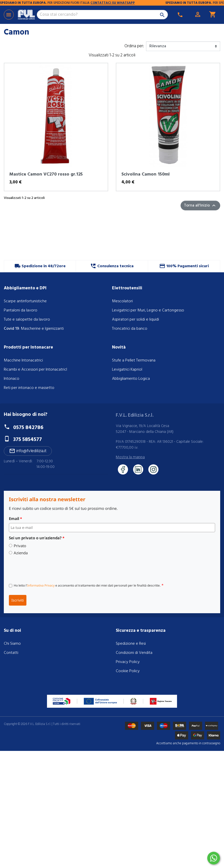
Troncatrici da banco (130, 329)
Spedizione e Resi (131, 644)
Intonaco (12, 379)
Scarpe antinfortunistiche (25, 301)
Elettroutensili (127, 288)
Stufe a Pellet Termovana (134, 360)
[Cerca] (102, 15)
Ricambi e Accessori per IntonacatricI (35, 370)
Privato (20, 546)
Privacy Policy (128, 662)
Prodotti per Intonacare (28, 347)
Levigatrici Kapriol (127, 370)
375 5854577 (28, 440)
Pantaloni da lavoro (21, 310)
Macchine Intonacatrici (23, 360)
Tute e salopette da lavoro (27, 320)
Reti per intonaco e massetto (29, 388)
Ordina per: (134, 46)
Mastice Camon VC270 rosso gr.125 (46, 174)
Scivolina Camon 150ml (146, 174)
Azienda (21, 553)
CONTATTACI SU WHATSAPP (150, 3)
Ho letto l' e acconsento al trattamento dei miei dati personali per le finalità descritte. (89, 585)
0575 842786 (28, 428)
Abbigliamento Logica (131, 379)
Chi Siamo (12, 644)
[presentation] (47, 568)
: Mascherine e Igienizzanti (34, 329)
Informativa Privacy (41, 585)
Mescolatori (122, 301)
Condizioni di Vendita (134, 653)
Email (15, 518)
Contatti (11, 653)
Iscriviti (18, 600)
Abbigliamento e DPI (25, 288)
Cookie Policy (128, 671)
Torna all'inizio (200, 206)
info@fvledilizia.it (28, 451)
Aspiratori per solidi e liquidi (135, 320)
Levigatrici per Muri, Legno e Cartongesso (148, 310)
